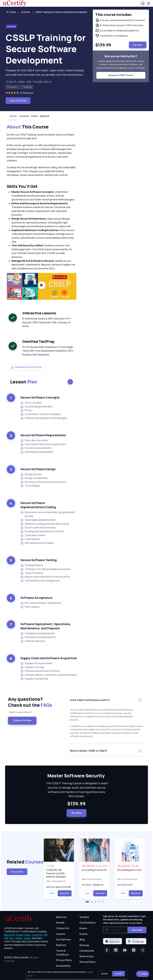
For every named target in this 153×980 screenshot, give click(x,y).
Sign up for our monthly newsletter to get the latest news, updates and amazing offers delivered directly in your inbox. (124, 920)
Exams (83, 928)
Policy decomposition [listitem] (34, 440)
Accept (119, 974)
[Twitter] (143, 950)
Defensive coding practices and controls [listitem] (45, 524)
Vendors (84, 917)
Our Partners (64, 939)
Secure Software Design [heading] (38, 469)
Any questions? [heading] (35, 702)
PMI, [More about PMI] (6, 938)
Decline (104, 974)
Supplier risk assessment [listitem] (36, 663)
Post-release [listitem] (30, 607)
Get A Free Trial (18, 101)
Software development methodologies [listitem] (44, 418)
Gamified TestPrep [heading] (38, 341)
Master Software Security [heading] (76, 776)
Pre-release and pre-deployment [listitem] (41, 603)
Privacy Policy (64, 960)
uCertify (26, 12)
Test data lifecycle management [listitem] (40, 581)
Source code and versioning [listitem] (38, 528)
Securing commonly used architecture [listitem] (43, 482)
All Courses (17, 872)
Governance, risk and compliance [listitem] (41, 414)
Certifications (88, 923)
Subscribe (137, 930)
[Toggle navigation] (148, 3)
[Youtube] (125, 950)
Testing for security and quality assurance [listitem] (45, 569)
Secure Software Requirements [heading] (43, 435)
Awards (60, 923)
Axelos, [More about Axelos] (28, 938)
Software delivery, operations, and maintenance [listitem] (49, 675)
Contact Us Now (22, 720)
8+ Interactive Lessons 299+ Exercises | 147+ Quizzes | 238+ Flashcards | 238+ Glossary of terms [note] (47, 322)
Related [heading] (23, 862)
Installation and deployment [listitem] (38, 633)
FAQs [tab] (34, 116)
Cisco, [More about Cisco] (28, 935)
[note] (12, 87)
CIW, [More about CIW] (45, 935)
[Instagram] (116, 950)
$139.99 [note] (76, 804)
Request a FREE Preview (121, 75)
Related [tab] (45, 116)
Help (143, 974)
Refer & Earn (87, 956)
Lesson (24, 382)
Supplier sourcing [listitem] (32, 667)
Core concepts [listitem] (31, 403)
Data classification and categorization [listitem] (43, 444)
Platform (61, 945)
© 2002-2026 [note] (22, 959)
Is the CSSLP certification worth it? (90, 700)
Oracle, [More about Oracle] (20, 935)
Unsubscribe (87, 951)
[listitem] (59, 12)
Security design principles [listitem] (37, 407)
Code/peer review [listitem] (33, 535)
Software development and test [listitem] (40, 671)
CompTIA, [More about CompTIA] (37, 935)
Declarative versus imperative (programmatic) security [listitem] (48, 514)
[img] (59, 850)
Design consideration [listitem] (34, 478)
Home (11, 12)
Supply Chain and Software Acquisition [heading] (49, 658)
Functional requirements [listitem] (36, 448)
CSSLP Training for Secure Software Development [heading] (46, 49)
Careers (61, 934)
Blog (82, 939)
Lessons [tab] (24, 116)
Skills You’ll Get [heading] (22, 186)
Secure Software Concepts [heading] (40, 397)
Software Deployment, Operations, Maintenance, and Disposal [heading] (46, 626)
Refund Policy (87, 962)
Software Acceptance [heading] (36, 598)
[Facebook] (107, 950)
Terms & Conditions (62, 953)
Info (52, 893)
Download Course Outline (26, 367)
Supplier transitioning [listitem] (34, 679)
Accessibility (63, 966)
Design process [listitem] (31, 474)
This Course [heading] (28, 127)
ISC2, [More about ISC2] (12, 938)
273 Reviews (27, 93)
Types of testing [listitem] (32, 573)
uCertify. (24, 957)
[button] (87, 902)
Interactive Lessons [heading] (39, 313)
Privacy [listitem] (27, 410)
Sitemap (84, 945)
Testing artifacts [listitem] (32, 565)
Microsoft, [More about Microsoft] (10, 935)
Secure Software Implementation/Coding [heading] (38, 505)
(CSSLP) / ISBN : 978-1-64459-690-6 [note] (28, 82)
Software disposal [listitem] (33, 641)
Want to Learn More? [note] (20, 712)
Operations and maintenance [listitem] (38, 637)
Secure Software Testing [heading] (39, 560)
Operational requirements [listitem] (37, 452)
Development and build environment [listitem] (42, 531)
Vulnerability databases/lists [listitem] (38, 520)
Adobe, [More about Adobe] (19, 938)
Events (84, 934)
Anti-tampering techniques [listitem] (37, 543)
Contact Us (63, 928)
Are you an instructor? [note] (121, 56)
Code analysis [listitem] (30, 539)
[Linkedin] (134, 950)
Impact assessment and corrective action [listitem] (45, 577)
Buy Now (76, 813)
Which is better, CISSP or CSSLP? (89, 751)
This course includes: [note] (114, 15)
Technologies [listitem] (30, 486)
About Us (61, 917)
